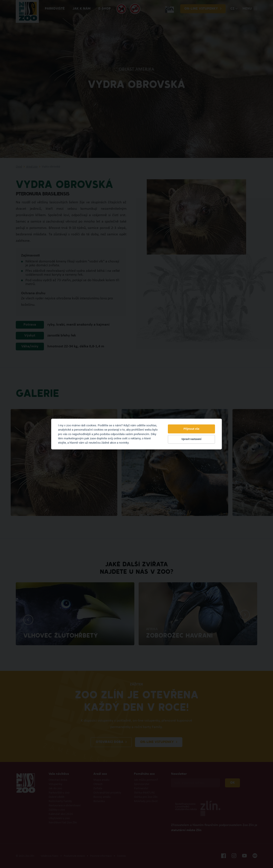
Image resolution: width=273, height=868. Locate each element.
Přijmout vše (192, 429)
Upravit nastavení (191, 439)
